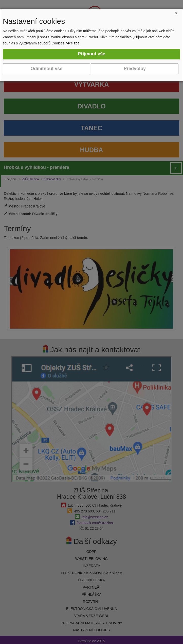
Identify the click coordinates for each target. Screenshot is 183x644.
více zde (73, 43)
